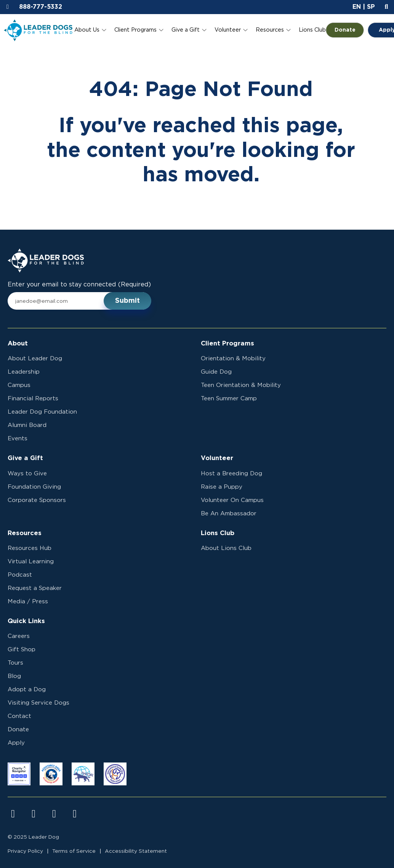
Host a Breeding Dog (231, 474)
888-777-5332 (41, 7)
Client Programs (135, 30)
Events (18, 439)
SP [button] (371, 7)
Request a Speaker (35, 588)
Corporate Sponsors (37, 500)
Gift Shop (22, 650)
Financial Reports (33, 399)
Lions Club (312, 30)
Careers (19, 636)
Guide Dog (216, 372)
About (18, 344)
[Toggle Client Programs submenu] (161, 30)
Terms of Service (74, 851)
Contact (19, 716)
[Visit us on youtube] (54, 814)
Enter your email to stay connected (79, 285)
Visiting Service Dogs (38, 703)
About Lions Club (226, 548)
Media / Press (28, 602)
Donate (349, 30)
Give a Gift (186, 30)
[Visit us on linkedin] (75, 814)
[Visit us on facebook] (13, 814)
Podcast (20, 575)
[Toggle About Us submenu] (104, 30)
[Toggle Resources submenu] (288, 30)
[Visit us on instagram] (34, 814)
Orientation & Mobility (233, 359)
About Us (87, 30)
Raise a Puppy (222, 487)
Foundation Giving (34, 487)
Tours (15, 663)
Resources (270, 30)
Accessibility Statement (136, 851)
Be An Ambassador (229, 514)
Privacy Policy (25, 851)
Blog (14, 676)
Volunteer (228, 30)
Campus (19, 385)
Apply (16, 743)
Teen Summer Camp (229, 399)
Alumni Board (27, 425)
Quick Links (26, 621)
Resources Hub (30, 548)
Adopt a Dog (27, 690)
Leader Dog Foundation (42, 412)
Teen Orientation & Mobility (241, 385)
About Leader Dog (35, 359)
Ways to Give (27, 474)
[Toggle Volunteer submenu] (245, 30)
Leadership (24, 372)
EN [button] (357, 7)
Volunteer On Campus (232, 500)
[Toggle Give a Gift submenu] (204, 30)
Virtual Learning (31, 562)
